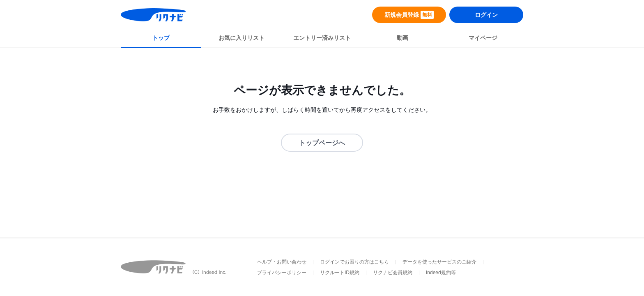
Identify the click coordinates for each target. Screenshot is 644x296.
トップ (161, 38)
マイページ (483, 38)
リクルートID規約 (340, 273)
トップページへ (322, 143)
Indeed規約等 (441, 273)
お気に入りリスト (241, 38)
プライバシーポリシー (282, 273)
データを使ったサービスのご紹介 (439, 262)
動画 (402, 38)
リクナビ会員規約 (393, 273)
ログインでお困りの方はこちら (354, 262)
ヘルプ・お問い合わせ (282, 262)
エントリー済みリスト (322, 38)
